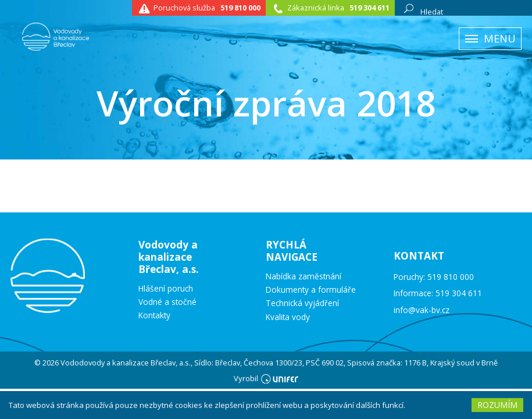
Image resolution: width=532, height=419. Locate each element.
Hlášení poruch (166, 289)
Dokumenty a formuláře (311, 290)
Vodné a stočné (167, 302)
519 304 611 (369, 8)
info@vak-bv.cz (422, 310)
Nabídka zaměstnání (304, 276)
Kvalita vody (288, 317)
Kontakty (154, 315)
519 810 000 (240, 8)
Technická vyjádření (302, 303)
